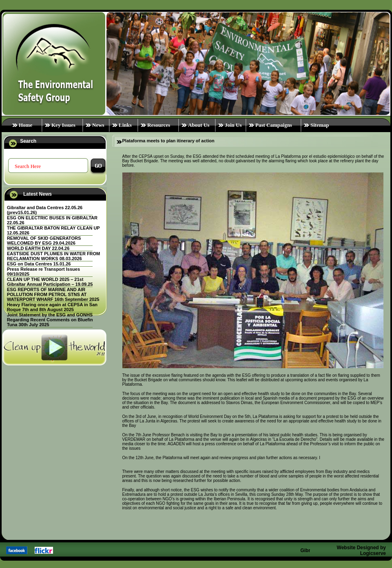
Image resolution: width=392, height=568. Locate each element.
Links (125, 125)
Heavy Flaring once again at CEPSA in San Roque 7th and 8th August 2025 (52, 307)
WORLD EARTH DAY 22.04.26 (38, 248)
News (98, 125)
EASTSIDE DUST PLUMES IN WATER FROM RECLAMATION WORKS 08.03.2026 (53, 256)
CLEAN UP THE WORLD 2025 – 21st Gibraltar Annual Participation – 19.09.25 (50, 282)
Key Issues (63, 125)
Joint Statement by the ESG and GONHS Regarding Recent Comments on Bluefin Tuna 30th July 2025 (50, 320)
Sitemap (320, 125)
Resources (159, 125)
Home (25, 125)
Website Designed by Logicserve (361, 550)
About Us (199, 125)
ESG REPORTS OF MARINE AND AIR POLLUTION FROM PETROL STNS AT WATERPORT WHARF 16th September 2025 (53, 294)
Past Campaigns (274, 125)
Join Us (233, 125)
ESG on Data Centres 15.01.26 (39, 264)
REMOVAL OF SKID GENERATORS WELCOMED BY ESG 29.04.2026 (44, 241)
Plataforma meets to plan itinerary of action (168, 141)
